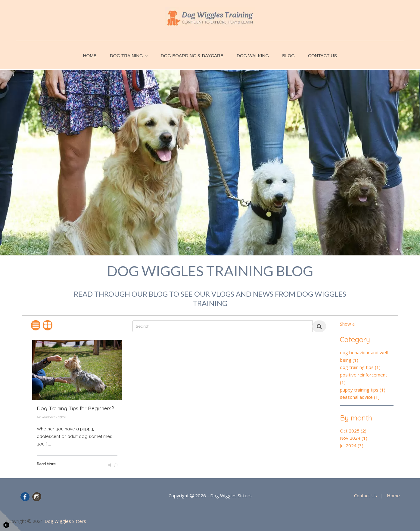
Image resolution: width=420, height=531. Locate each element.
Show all (348, 324)
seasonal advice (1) (360, 397)
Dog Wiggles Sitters (65, 521)
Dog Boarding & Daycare (192, 56)
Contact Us (322, 56)
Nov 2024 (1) (354, 438)
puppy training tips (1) (363, 390)
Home (90, 56)
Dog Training (126, 56)
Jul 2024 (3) (352, 445)
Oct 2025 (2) (353, 431)
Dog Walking (253, 56)
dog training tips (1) (360, 367)
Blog (288, 56)
